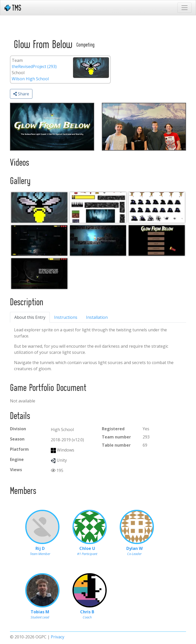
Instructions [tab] (66, 317)
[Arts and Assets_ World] (98, 207)
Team (17, 60)
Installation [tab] (97, 317)
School (18, 73)
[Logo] (39, 207)
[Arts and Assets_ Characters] (157, 207)
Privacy (58, 637)
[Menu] (157, 240)
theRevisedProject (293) (34, 66)
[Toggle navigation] (185, 8)
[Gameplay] (98, 240)
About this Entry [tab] (30, 317)
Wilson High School (30, 79)
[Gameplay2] (39, 240)
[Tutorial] (39, 273)
